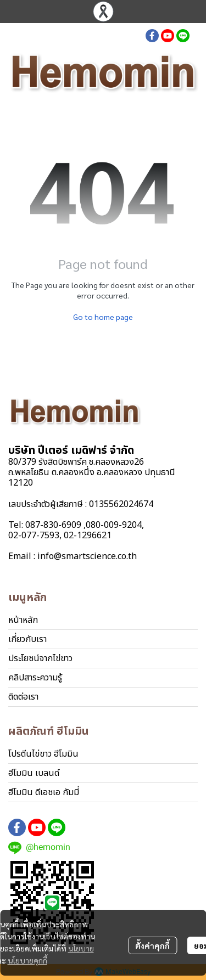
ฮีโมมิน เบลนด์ (34, 773)
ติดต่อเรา (23, 697)
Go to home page (103, 317)
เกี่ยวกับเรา (27, 639)
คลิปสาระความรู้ (35, 678)
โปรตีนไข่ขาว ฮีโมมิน (43, 754)
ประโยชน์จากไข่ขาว (40, 658)
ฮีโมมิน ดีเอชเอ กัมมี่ (44, 792)
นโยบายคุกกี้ (27, 960)
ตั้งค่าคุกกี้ (152, 945)
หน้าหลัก (23, 620)
